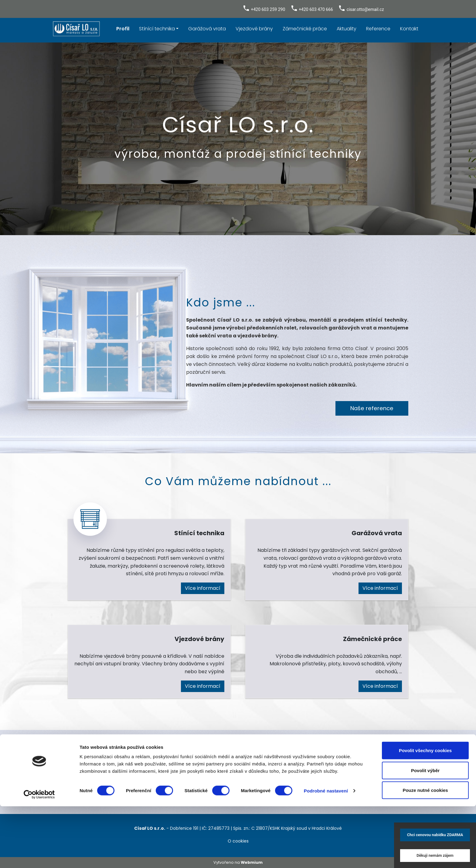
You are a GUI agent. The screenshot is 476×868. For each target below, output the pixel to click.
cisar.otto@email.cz (365, 9)
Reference (378, 29)
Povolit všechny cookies (425, 812)
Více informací (203, 588)
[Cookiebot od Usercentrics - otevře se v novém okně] (39, 856)
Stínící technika (157, 29)
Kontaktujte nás (238, 786)
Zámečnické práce (305, 29)
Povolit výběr (425, 832)
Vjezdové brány (254, 29)
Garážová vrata (207, 29)
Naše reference (372, 408)
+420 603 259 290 (268, 9)
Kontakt (409, 29)
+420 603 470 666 (316, 9)
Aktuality (347, 29)
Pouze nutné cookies (425, 852)
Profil (123, 29)
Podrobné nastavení (326, 852)
